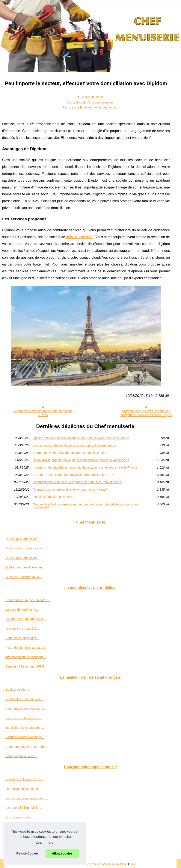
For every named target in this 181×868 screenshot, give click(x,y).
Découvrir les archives (94, 864)
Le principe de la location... (24, 789)
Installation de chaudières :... (25, 728)
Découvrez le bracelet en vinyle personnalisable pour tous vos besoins (81, 460)
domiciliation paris (80, 237)
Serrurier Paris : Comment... (25, 737)
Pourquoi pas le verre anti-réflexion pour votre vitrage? (70, 490)
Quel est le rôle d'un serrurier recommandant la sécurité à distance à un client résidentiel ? (86, 506)
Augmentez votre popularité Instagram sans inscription (70, 453)
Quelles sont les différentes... (25, 567)
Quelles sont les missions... (24, 836)
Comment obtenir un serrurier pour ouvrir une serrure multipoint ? (77, 482)
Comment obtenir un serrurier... (27, 747)
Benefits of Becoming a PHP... (26, 666)
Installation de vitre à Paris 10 (53, 497)
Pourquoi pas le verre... (21, 756)
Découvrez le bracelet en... (24, 718)
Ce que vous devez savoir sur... (27, 827)
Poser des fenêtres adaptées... (26, 648)
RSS (133, 864)
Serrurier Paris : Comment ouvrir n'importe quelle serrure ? (73, 475)
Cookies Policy (118, 864)
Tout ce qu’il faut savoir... (22, 539)
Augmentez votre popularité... (26, 709)
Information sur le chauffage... (26, 657)
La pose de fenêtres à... (22, 610)
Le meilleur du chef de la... (23, 577)
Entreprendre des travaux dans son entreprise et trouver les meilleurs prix (146, 413)
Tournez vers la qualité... (22, 629)
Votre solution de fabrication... (26, 548)
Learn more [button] (45, 842)
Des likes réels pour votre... (24, 779)
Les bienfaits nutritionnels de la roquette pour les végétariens (74, 445)
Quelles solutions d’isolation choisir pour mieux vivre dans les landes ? (81, 438)
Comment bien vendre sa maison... (29, 846)
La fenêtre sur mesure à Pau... (26, 619)
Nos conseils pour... (19, 817)
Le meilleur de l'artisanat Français (90, 102)
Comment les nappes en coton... (28, 600)
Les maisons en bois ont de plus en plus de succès (43, 413)
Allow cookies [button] (62, 853)
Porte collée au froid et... (22, 638)
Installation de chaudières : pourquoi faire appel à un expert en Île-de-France (85, 467)
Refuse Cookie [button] (27, 853)
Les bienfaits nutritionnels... (24, 699)
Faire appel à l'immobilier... (24, 808)
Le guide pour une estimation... (27, 798)
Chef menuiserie (92, 97)
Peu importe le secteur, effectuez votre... (90, 107)
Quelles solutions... (18, 690)
